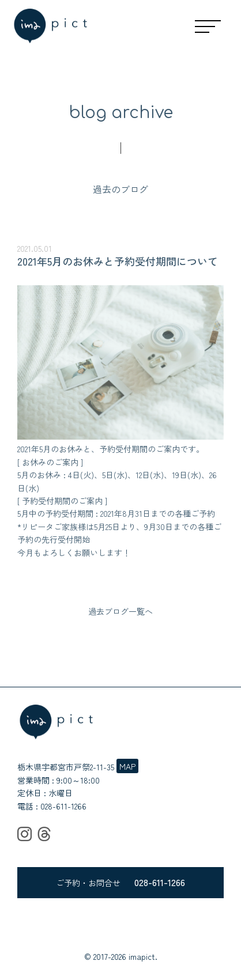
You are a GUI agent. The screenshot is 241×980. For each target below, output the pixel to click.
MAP (127, 766)
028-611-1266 (63, 806)
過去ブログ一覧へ (120, 611)
